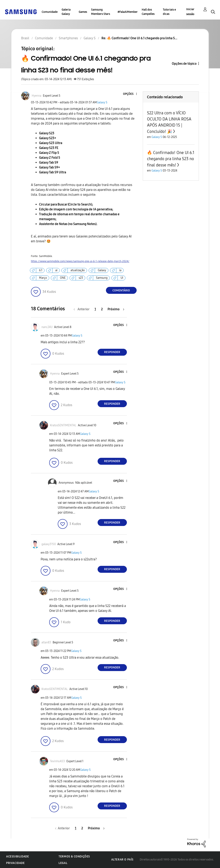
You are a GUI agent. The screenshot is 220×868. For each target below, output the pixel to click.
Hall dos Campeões (148, 12)
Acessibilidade (17, 857)
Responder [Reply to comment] (112, 352)
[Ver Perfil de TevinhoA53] (57, 761)
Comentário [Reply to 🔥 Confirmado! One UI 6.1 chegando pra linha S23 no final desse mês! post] (121, 290)
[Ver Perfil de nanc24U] (47, 327)
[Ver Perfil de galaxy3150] (49, 544)
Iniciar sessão (190, 12)
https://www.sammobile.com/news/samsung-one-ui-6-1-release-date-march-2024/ (80, 261)
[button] (130, 94)
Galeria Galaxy (66, 12)
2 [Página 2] (102, 309)
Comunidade (50, 12)
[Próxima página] (116, 309)
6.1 (41, 270)
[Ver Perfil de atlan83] (46, 642)
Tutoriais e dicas (169, 12)
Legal (63, 863)
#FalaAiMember (128, 12)
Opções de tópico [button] (184, 64)
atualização (78, 270)
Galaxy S (102, 102)
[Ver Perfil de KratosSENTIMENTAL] (63, 425)
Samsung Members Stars (101, 12)
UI (122, 278)
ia (120, 270)
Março (43, 278)
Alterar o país (122, 860)
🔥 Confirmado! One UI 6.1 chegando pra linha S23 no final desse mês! (171, 159)
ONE (63, 278)
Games (83, 12)
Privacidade (15, 863)
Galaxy (102, 270)
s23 (81, 278)
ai (56, 270)
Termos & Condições (74, 857)
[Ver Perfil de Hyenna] (36, 96)
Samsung (102, 278)
